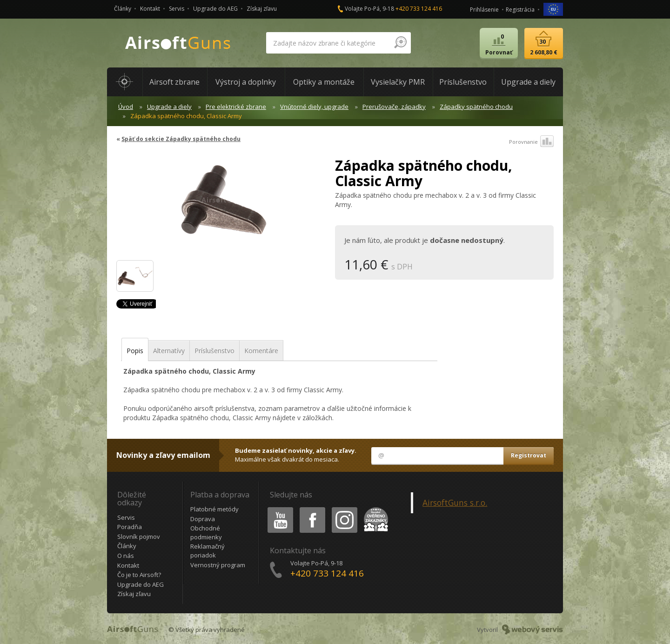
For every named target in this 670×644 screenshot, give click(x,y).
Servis (177, 9)
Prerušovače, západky (394, 107)
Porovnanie (531, 142)
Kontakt (150, 9)
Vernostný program (218, 565)
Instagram (344, 509)
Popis (135, 351)
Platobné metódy (214, 509)
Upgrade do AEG (215, 9)
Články (123, 9)
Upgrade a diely (169, 107)
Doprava (203, 519)
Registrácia (520, 10)
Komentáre (261, 351)
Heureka (374, 509)
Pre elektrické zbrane (236, 107)
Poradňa (130, 527)
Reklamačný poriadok (208, 551)
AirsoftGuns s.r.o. (455, 503)
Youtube (278, 509)
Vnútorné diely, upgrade (314, 107)
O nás (126, 556)
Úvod (126, 107)
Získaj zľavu (262, 9)
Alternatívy (169, 351)
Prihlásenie (484, 10)
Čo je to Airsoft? (139, 575)
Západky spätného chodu (476, 107)
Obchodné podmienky (206, 533)
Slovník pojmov (139, 537)
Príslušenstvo (214, 351)
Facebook (312, 509)
